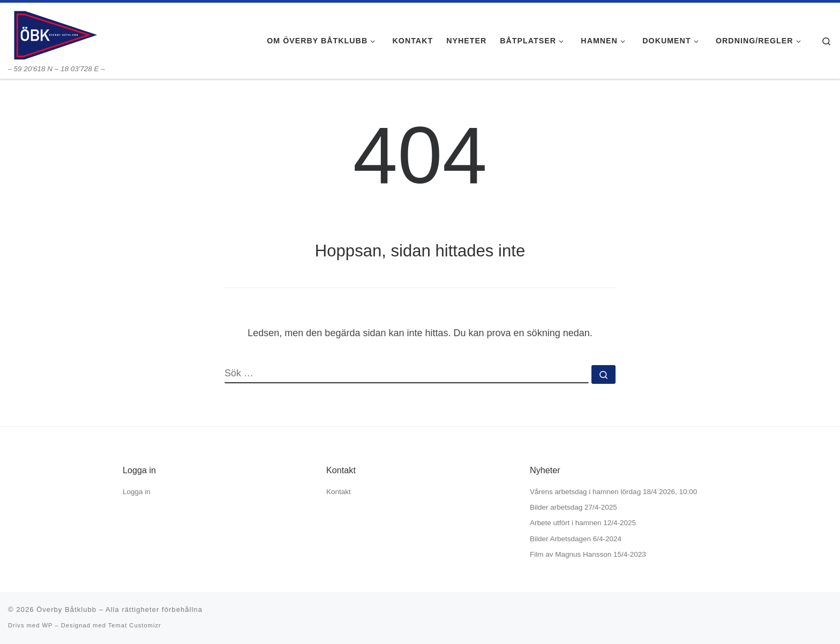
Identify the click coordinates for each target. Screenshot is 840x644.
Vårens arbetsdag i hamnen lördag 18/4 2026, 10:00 (613, 492)
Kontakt (339, 492)
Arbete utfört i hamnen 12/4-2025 (583, 523)
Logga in (137, 492)
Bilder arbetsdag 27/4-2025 (573, 507)
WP (47, 625)
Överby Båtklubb (66, 609)
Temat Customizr (135, 625)
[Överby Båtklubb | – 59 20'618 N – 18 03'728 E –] (55, 33)
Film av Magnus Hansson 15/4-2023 (588, 554)
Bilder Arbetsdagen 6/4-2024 (576, 539)
